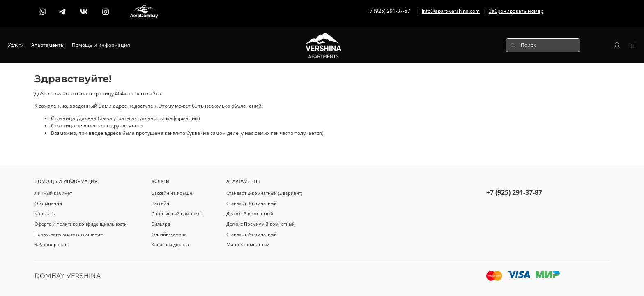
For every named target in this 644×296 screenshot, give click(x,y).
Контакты (45, 214)
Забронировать (52, 244)
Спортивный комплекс (177, 214)
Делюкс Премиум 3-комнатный (261, 224)
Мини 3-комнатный (248, 244)
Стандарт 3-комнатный (252, 203)
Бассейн (160, 203)
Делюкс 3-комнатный (250, 214)
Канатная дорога (170, 244)
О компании (48, 203)
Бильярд (161, 224)
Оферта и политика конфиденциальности (81, 224)
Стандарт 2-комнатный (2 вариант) (264, 193)
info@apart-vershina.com (451, 11)
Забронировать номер (516, 11)
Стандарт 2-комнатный (252, 234)
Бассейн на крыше (172, 193)
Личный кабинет (53, 193)
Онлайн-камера (169, 234)
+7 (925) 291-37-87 (514, 192)
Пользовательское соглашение (69, 234)
